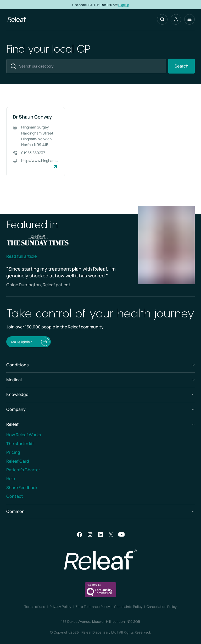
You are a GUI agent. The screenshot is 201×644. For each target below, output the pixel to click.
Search (182, 66)
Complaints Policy (128, 607)
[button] (176, 19)
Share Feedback (22, 488)
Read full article (21, 256)
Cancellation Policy (162, 607)
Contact (15, 496)
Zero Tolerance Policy (93, 607)
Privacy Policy (60, 607)
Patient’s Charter (23, 470)
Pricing (13, 452)
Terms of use (35, 607)
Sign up (124, 5)
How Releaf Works (24, 435)
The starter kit (20, 444)
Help (11, 479)
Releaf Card (18, 461)
